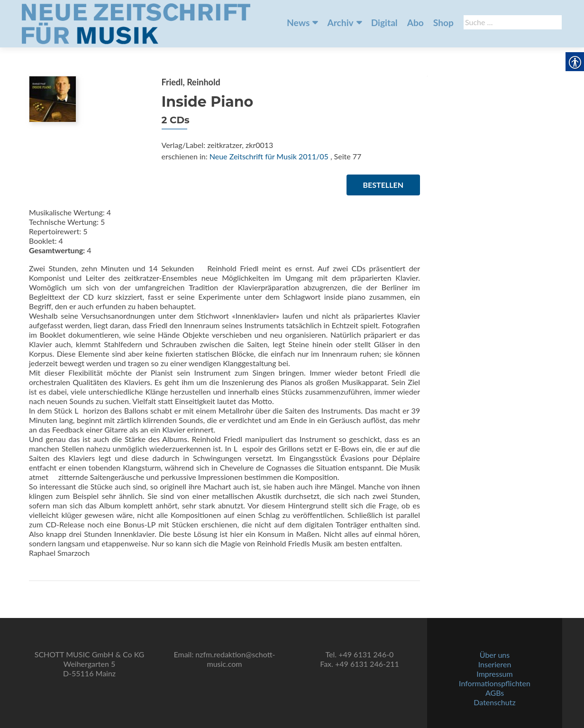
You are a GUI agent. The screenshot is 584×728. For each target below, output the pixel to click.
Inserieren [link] (495, 664)
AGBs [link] (495, 693)
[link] (136, 23)
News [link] (298, 23)
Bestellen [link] (383, 185)
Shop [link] (443, 23)
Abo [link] (415, 23)
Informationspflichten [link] (495, 683)
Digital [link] (384, 23)
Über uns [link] (495, 655)
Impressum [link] (494, 674)
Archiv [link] (340, 23)
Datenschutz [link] (494, 702)
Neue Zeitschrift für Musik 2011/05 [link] (269, 156)
